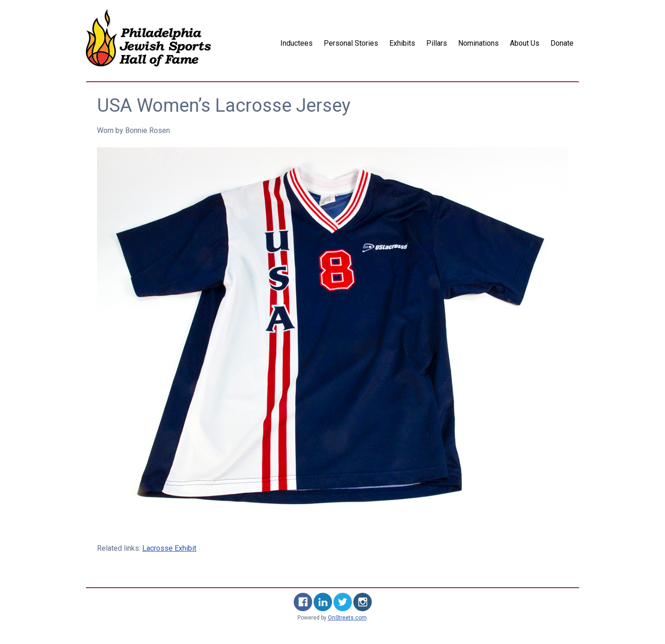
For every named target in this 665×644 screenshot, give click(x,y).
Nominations (478, 43)
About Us (525, 43)
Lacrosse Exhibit (169, 548)
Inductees (296, 43)
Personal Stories (351, 43)
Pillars (437, 43)
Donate (562, 43)
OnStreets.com (347, 618)
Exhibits (402, 43)
